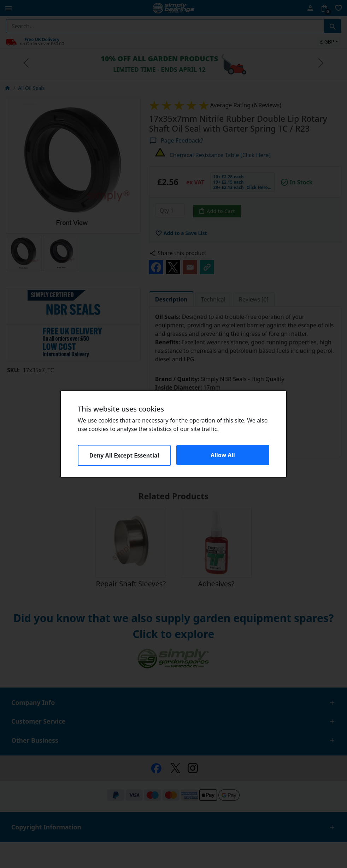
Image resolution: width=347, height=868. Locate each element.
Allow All (223, 455)
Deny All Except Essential (124, 455)
